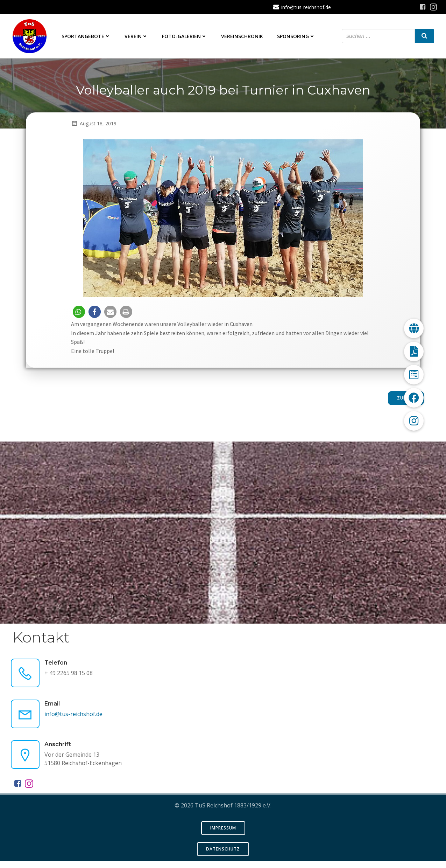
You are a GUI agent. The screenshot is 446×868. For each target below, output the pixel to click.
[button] (80, 315)
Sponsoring (298, 37)
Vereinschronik (243, 37)
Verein (138, 37)
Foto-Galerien (186, 37)
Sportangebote (87, 37)
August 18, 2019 (94, 127)
